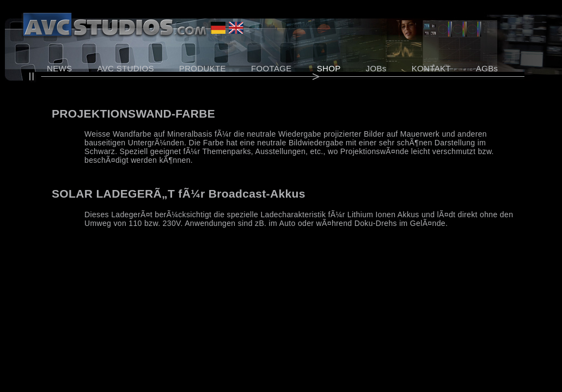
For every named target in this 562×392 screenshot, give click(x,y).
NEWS (59, 68)
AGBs (487, 68)
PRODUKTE (203, 68)
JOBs (376, 68)
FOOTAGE (271, 68)
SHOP (329, 68)
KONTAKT (431, 68)
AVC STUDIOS (125, 68)
